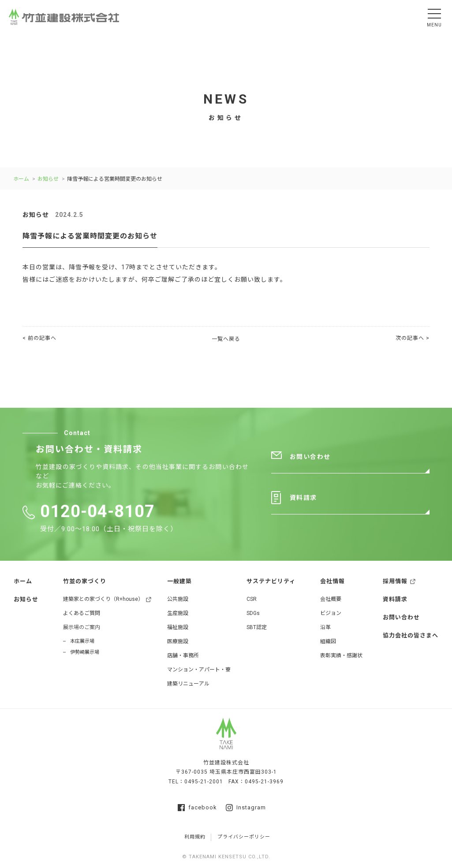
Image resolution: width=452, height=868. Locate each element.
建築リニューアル (188, 684)
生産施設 (178, 613)
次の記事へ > (413, 338)
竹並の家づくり (85, 581)
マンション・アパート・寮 (199, 670)
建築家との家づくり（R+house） (103, 599)
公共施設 (178, 599)
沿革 (325, 627)
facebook (197, 808)
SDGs (253, 613)
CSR (252, 599)
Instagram (246, 808)
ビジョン (331, 613)
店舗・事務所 (183, 656)
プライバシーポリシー (244, 837)
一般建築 (179, 581)
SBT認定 (257, 627)
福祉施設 (178, 627)
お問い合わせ (310, 457)
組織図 (328, 641)
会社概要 (331, 599)
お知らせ (48, 179)
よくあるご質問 (82, 613)
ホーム (21, 179)
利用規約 (195, 837)
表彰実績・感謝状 (341, 656)
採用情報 (395, 581)
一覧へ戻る (226, 339)
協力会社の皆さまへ (411, 635)
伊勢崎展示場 (85, 652)
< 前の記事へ (39, 338)
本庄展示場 (82, 641)
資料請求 (303, 498)
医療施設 (178, 641)
